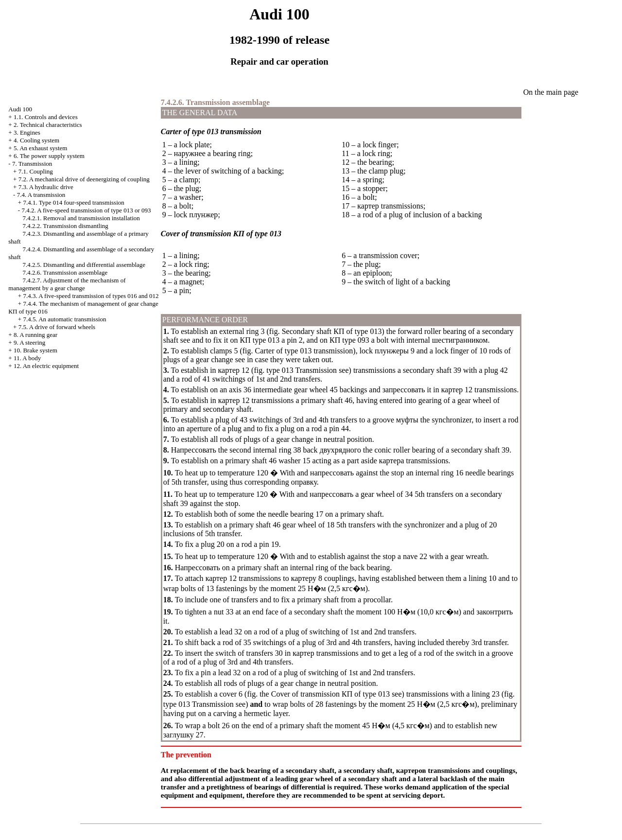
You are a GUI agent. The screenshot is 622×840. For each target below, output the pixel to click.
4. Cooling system (36, 140)
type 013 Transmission (302, 370)
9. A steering (29, 342)
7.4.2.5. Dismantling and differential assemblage (84, 265)
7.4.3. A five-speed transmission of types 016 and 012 (91, 296)
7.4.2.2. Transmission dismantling (66, 226)
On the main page (551, 92)
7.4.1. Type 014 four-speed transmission (73, 202)
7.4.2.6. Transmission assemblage (65, 272)
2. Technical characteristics (48, 125)
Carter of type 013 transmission (304, 351)
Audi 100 (20, 109)
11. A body (27, 358)
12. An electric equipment (46, 366)
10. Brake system (35, 350)
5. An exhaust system (41, 148)
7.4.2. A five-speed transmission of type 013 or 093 (86, 210)
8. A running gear (35, 335)
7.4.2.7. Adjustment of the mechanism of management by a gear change (67, 284)
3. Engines (27, 132)
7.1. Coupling (36, 171)
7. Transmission (32, 164)
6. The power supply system (49, 156)
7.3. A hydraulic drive (46, 187)
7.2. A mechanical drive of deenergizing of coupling (84, 179)
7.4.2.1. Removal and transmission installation (81, 218)
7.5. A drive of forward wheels (57, 327)
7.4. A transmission (41, 195)
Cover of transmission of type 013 (330, 694)
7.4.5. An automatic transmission (64, 319)
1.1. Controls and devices (46, 117)
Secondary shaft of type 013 (332, 331)
